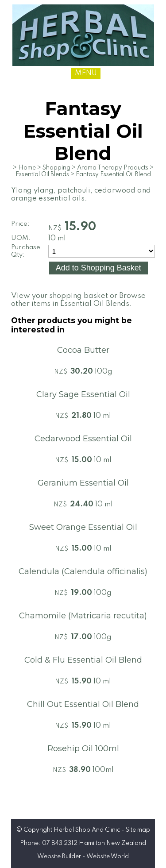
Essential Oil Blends (42, 174)
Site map (138, 830)
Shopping (56, 168)
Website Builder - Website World (83, 856)
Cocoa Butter (83, 350)
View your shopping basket (60, 296)
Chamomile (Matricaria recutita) (83, 616)
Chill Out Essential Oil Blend (83, 704)
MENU (86, 73)
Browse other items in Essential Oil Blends (78, 300)
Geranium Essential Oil (83, 483)
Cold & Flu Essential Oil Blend (83, 660)
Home (27, 168)
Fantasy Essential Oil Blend (113, 174)
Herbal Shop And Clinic (87, 830)
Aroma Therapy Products (113, 168)
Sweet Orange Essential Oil (83, 527)
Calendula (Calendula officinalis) (83, 571)
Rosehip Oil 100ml (83, 748)
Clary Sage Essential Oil (83, 394)
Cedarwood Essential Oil (83, 439)
